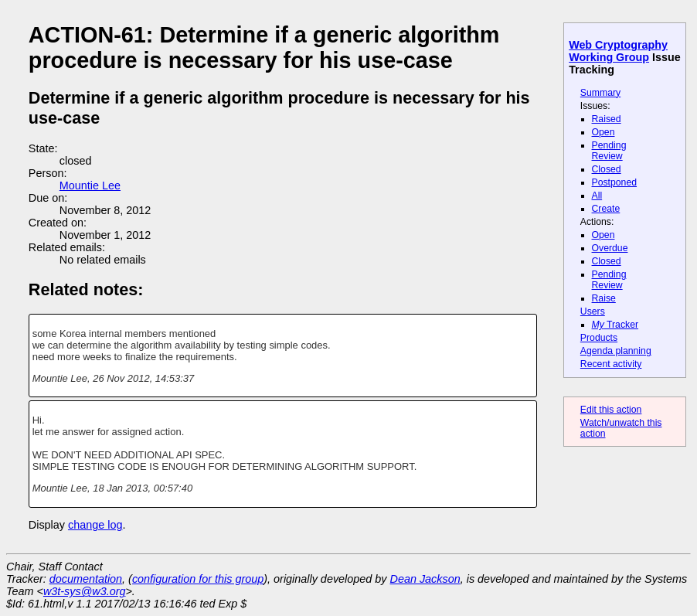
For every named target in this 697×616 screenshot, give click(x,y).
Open (603, 132)
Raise (604, 298)
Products (599, 338)
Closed (607, 169)
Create (606, 209)
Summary (600, 93)
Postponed (615, 182)
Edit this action (611, 410)
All (597, 196)
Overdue (610, 248)
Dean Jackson (425, 579)
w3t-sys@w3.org (85, 591)
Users (593, 311)
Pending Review (609, 151)
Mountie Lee (90, 185)
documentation (86, 579)
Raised (607, 119)
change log (95, 525)
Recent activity (611, 364)
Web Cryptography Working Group (618, 51)
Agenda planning (616, 351)
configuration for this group (198, 579)
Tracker (615, 325)
